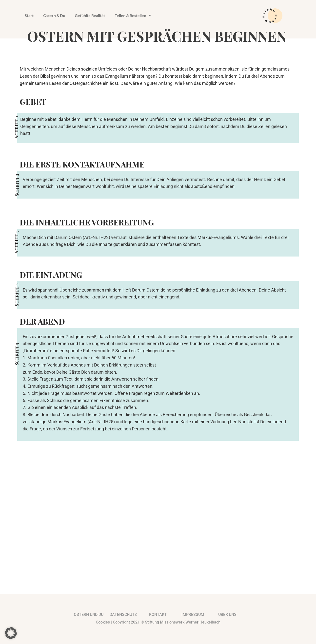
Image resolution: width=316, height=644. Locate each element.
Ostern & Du (54, 15)
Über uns (227, 615)
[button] (11, 633)
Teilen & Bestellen (133, 16)
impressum (193, 615)
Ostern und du (89, 615)
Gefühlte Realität (90, 15)
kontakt (158, 615)
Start (29, 15)
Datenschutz (123, 615)
